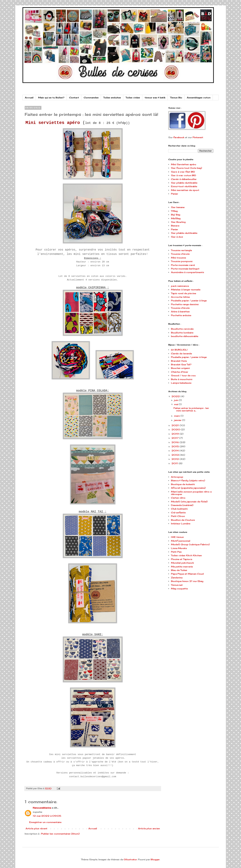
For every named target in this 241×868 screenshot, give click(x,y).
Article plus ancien (149, 828)
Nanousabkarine (42, 808)
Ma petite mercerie (182, 567)
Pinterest (198, 137)
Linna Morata (179, 548)
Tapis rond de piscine (183, 293)
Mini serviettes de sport (185, 190)
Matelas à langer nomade (186, 290)
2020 (176, 429)
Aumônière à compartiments (188, 272)
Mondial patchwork (182, 563)
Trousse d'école (180, 254)
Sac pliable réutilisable (184, 183)
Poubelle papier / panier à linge (189, 301)
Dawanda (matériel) (182, 505)
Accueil (29, 98)
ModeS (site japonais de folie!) (189, 502)
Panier (174, 194)
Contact (74, 98)
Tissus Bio (176, 98)
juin (176, 400)
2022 (176, 396)
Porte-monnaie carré (183, 265)
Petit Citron (178, 516)
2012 (176, 459)
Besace (175, 226)
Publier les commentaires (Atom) (60, 834)
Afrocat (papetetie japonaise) (188, 488)
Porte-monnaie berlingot (185, 269)
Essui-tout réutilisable (184, 186)
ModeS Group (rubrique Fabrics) (190, 544)
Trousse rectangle (181, 250)
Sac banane (178, 207)
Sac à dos (177, 237)
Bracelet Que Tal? (181, 364)
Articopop (177, 477)
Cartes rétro (178, 498)
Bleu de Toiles (179, 570)
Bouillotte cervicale (182, 329)
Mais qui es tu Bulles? (51, 98)
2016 (176, 442)
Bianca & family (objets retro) (188, 480)
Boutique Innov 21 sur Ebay (187, 581)
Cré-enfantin (178, 513)
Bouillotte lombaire (182, 333)
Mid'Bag (176, 218)
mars (177, 416)
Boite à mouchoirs (182, 379)
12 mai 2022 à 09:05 (47, 816)
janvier (178, 420)
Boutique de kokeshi (183, 484)
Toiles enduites (112, 98)
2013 (175, 455)
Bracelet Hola (179, 361)
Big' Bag (176, 215)
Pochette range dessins (185, 304)
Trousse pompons (182, 261)
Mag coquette (179, 589)
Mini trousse (178, 258)
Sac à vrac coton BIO (183, 175)
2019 (176, 434)
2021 (176, 425)
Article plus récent (36, 828)
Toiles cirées (133, 98)
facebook (179, 137)
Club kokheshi (179, 509)
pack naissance (180, 286)
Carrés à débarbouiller (184, 179)
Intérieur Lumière (181, 524)
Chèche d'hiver (180, 372)
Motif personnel (181, 541)
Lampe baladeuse (181, 383)
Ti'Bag (174, 211)
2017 (175, 438)
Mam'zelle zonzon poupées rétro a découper (191, 493)
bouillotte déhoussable (185, 336)
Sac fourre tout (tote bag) (186, 168)
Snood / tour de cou (183, 375)
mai (176, 404)
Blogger (155, 859)
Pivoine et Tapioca (182, 559)
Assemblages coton (199, 98)
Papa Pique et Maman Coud (187, 574)
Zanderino (177, 578)
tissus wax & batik (155, 98)
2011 (175, 463)
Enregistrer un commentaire (45, 822)
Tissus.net (177, 585)
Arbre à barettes (180, 312)
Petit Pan (176, 552)
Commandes (91, 98)
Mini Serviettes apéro (184, 164)
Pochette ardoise (181, 315)
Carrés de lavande (181, 353)
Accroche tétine (180, 297)
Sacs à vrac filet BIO (183, 172)
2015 (176, 446)
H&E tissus (177, 537)
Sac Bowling (178, 222)
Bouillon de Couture (183, 520)
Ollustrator (130, 859)
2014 (175, 451)
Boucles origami (180, 368)
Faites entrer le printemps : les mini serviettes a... (191, 409)
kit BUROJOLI (179, 350)
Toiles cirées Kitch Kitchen (186, 555)
